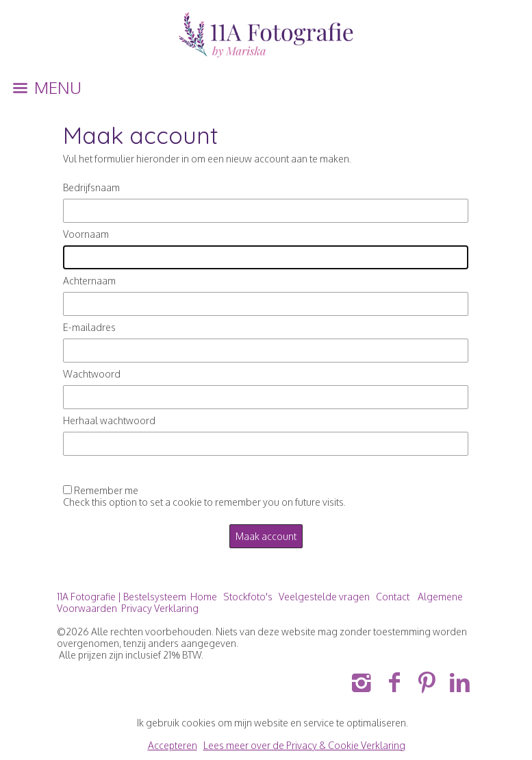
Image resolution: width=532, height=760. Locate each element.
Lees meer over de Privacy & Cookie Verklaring (304, 745)
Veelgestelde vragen (324, 597)
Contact (393, 597)
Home (204, 597)
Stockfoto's (248, 597)
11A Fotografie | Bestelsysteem (122, 597)
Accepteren (173, 745)
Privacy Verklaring (160, 608)
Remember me (106, 490)
